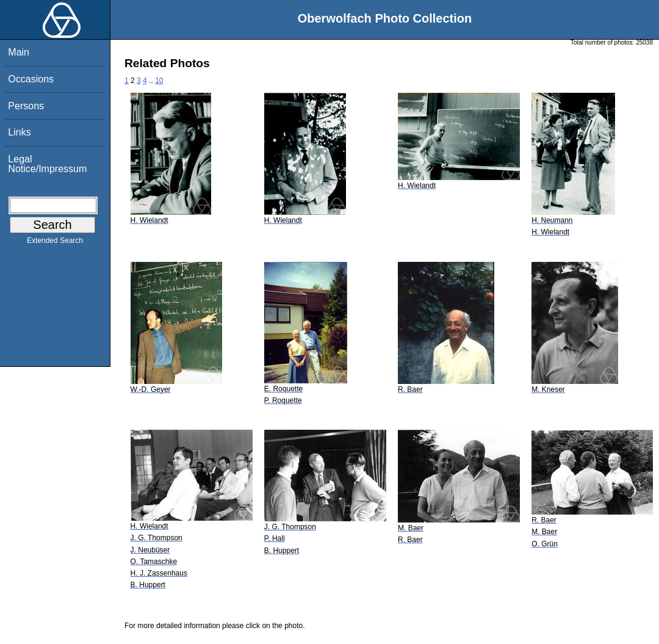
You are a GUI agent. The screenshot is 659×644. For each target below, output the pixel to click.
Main (19, 52)
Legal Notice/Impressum (47, 164)
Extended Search (55, 243)
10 (159, 81)
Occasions (31, 79)
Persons (26, 106)
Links (19, 132)
